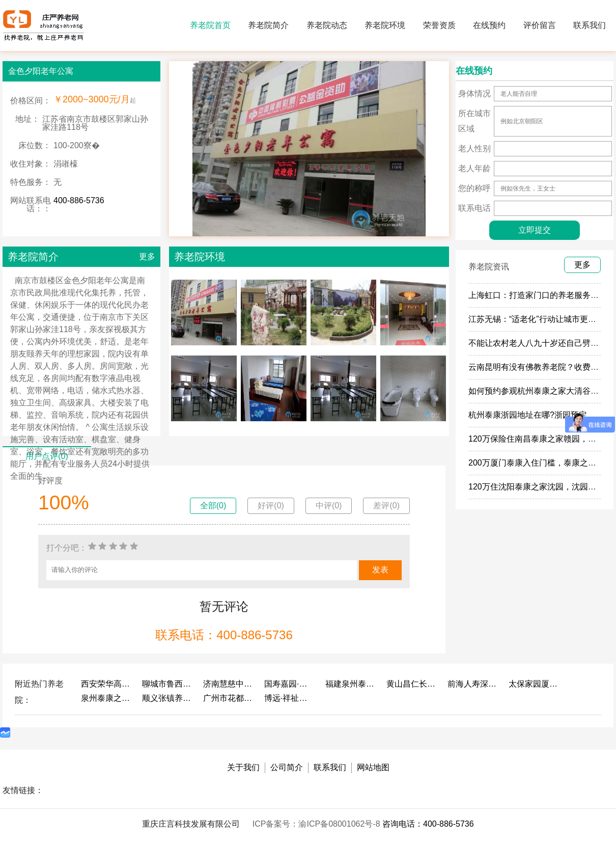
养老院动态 (327, 25)
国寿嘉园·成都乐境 (290, 684)
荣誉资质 (439, 25)
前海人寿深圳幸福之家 (473, 684)
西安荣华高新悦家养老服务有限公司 (106, 684)
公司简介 (287, 767)
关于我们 (243, 767)
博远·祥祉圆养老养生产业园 (290, 698)
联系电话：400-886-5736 (224, 635)
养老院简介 (268, 25)
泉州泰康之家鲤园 (106, 698)
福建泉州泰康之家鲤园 (351, 684)
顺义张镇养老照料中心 (167, 698)
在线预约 (489, 25)
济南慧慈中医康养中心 (229, 684)
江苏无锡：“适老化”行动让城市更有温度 (540, 319)
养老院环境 (385, 25)
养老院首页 (210, 25)
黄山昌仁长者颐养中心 (412, 684)
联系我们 (590, 25)
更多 (147, 256)
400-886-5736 (79, 200)
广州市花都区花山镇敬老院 (229, 698)
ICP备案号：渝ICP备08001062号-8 (317, 824)
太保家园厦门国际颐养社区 (534, 684)
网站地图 (373, 767)
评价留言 (540, 25)
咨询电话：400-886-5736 (428, 824)
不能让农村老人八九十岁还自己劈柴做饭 (542, 343)
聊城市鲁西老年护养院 (167, 684)
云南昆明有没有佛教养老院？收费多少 (538, 367)
